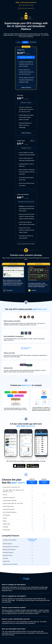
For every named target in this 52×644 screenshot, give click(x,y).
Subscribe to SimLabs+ (26, 103)
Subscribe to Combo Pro (26, 57)
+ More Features (26, 133)
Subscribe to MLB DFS (26, 148)
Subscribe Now (32, 482)
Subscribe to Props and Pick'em (26, 202)
